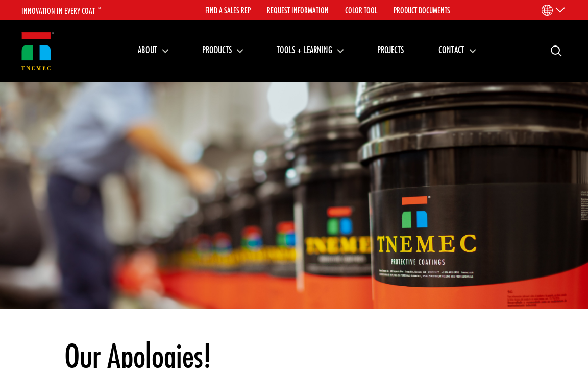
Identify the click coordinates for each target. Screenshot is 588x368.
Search (552, 50)
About (148, 50)
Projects (390, 50)
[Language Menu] (553, 10)
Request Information (298, 10)
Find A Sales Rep (228, 10)
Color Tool (361, 10)
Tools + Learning (304, 50)
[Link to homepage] (38, 51)
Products (217, 50)
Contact (451, 50)
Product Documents (422, 10)
